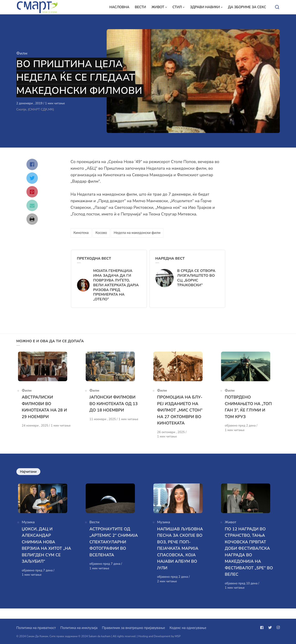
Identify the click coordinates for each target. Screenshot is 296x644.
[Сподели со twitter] (32, 178)
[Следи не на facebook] (263, 628)
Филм (22, 53)
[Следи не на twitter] (270, 628)
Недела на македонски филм (137, 233)
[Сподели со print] (32, 219)
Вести (95, 532)
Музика (28, 532)
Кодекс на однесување (188, 628)
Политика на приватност (36, 628)
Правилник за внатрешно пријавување (134, 628)
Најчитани (28, 477)
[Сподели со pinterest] (32, 192)
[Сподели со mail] (32, 205)
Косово (101, 233)
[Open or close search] (277, 7)
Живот (231, 532)
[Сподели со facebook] (32, 164)
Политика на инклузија (79, 628)
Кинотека (81, 233)
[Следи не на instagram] (277, 628)
